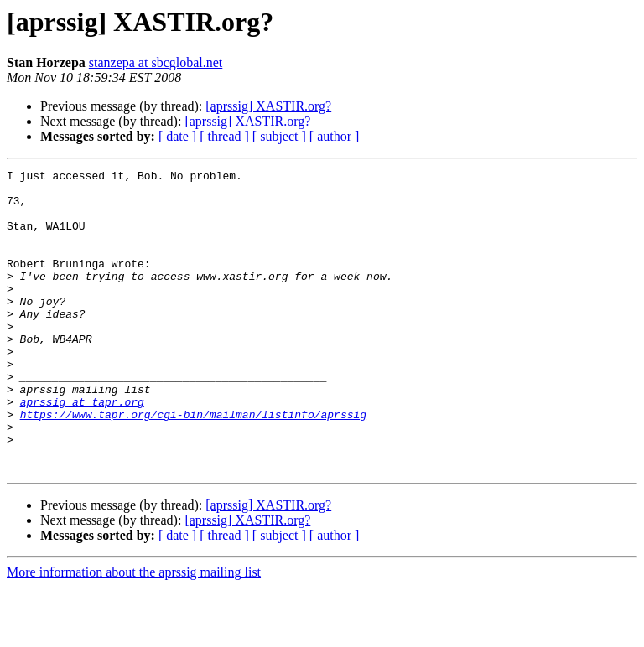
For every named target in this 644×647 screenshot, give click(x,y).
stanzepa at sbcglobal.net (156, 62)
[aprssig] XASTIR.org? (268, 106)
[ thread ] (224, 136)
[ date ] (177, 136)
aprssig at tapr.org (82, 449)
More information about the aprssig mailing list (134, 632)
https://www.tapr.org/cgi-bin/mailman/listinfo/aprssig (193, 464)
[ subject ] (279, 136)
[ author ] (335, 136)
